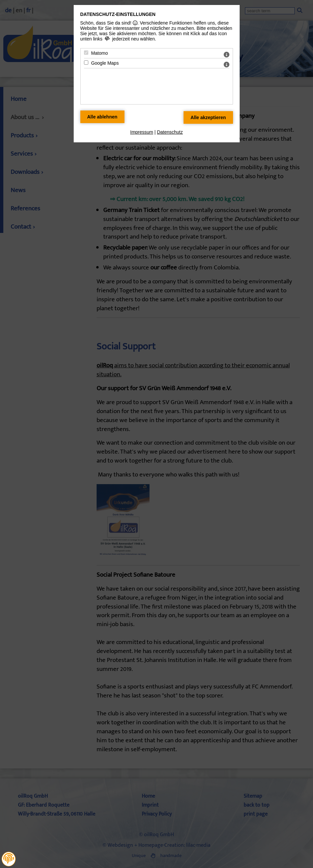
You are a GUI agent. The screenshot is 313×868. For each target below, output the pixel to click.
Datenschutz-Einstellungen (118, 14)
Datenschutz (170, 132)
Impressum (142, 132)
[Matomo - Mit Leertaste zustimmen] (86, 53)
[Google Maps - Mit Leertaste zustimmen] (86, 63)
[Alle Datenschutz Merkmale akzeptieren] (208, 117)
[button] (9, 858)
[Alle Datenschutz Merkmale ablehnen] (102, 117)
